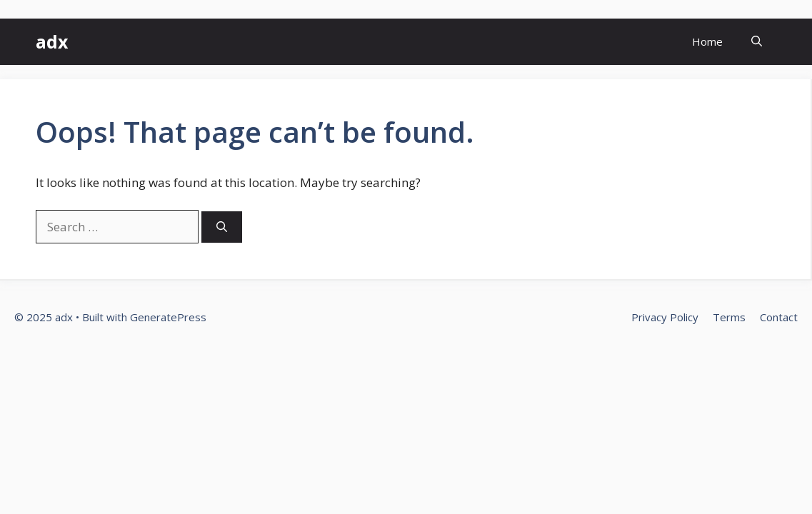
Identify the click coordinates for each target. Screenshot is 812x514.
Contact (779, 317)
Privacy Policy (665, 317)
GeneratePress (168, 317)
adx (52, 41)
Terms (729, 317)
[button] (757, 42)
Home (707, 41)
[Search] (222, 227)
